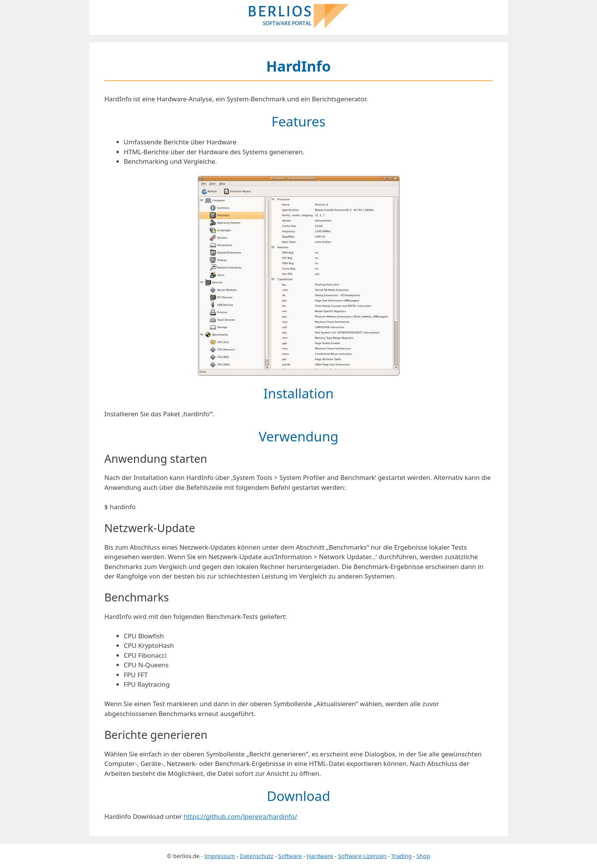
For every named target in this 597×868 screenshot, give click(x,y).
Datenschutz (257, 856)
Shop (423, 856)
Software (290, 856)
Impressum (220, 856)
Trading (402, 856)
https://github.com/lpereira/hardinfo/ (240, 816)
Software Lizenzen (362, 856)
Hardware (320, 856)
